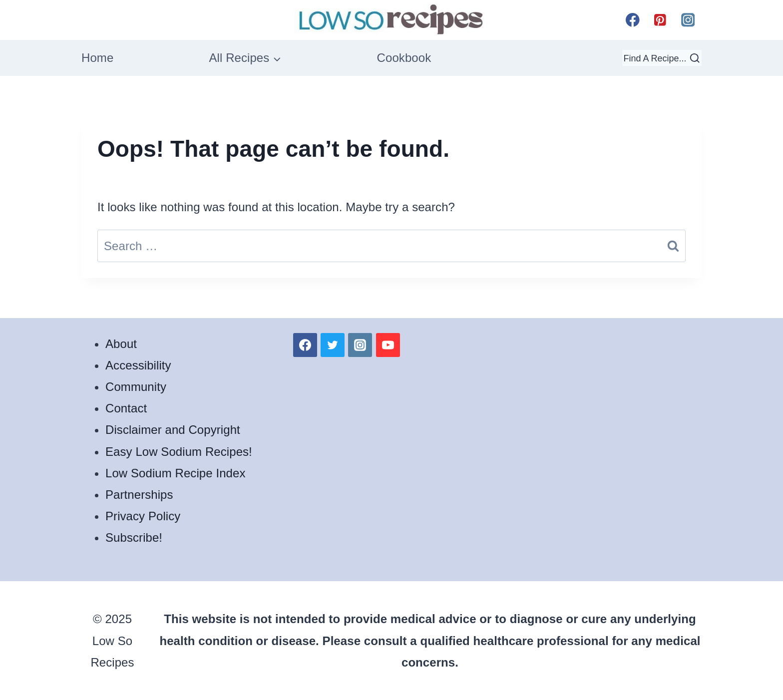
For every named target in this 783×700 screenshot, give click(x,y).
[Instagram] (688, 20)
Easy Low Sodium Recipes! (179, 452)
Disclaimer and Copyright (173, 430)
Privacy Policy (143, 516)
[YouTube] (388, 345)
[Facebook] (632, 20)
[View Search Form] (662, 58)
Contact (126, 408)
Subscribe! (134, 537)
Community (136, 387)
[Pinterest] (660, 20)
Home (97, 58)
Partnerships (139, 495)
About (121, 344)
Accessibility (138, 365)
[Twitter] (333, 345)
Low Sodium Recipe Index (175, 473)
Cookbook (404, 58)
